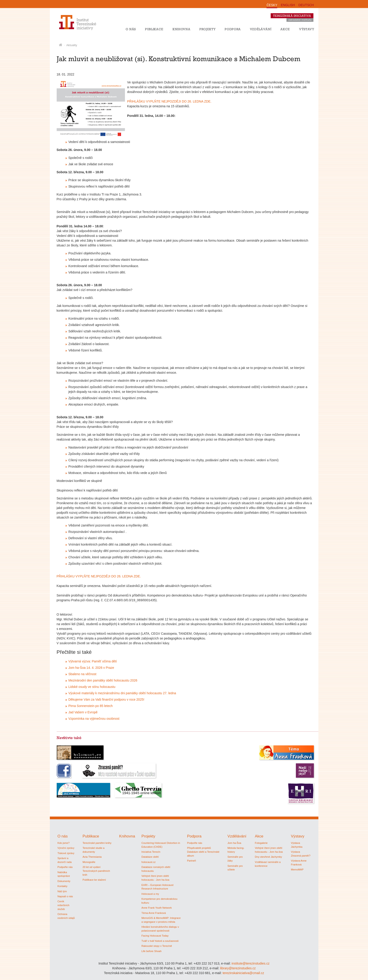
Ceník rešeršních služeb (63, 905)
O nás (131, 29)
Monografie (89, 862)
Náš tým (62, 891)
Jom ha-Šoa (234, 843)
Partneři (192, 861)
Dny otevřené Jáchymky (268, 857)
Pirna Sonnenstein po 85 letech (91, 706)
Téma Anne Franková (154, 913)
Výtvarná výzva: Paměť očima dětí (93, 661)
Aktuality (72, 45)
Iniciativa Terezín (151, 852)
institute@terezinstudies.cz (250, 963)
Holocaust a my (150, 894)
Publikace (154, 29)
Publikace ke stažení (94, 880)
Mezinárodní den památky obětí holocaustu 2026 (103, 680)
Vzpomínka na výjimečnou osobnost (94, 719)
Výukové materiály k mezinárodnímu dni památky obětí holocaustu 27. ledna (122, 693)
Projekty (207, 29)
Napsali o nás (65, 896)
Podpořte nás (65, 867)
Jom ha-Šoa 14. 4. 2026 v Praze (91, 668)
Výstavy (307, 29)
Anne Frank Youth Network (156, 908)
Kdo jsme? (64, 843)
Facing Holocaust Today (155, 936)
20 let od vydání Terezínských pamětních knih (96, 871)
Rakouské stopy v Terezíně (157, 946)
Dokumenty (64, 881)
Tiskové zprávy (66, 853)
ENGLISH (288, 5)
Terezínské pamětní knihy (97, 843)
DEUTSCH (306, 5)
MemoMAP (297, 870)
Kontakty (63, 886)
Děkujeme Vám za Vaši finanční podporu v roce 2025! (107, 699)
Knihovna (181, 29)
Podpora (233, 29)
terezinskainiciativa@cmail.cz (243, 973)
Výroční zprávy (66, 848)
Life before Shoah (151, 951)
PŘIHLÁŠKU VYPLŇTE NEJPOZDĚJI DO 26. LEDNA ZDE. (169, 101)
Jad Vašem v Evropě (83, 712)
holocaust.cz (148, 862)
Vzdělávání (261, 29)
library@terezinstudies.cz (238, 968)
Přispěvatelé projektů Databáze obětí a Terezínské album (203, 852)
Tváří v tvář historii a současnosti (160, 941)
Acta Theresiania (92, 857)
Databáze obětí (150, 857)
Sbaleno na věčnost (82, 674)
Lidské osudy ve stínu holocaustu (92, 687)
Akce (285, 29)
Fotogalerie (261, 843)
